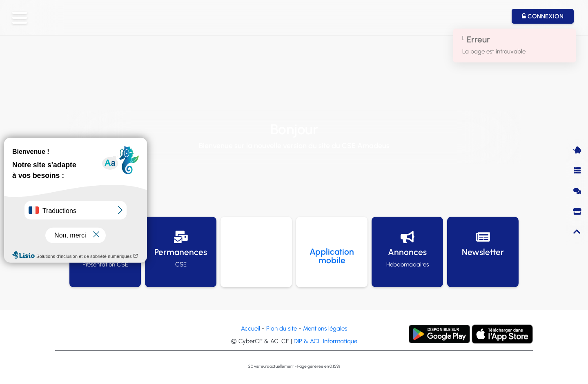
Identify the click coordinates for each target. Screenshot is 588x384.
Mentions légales (325, 329)
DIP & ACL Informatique (325, 341)
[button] (20, 18)
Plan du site (282, 329)
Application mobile (332, 256)
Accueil (251, 329)
